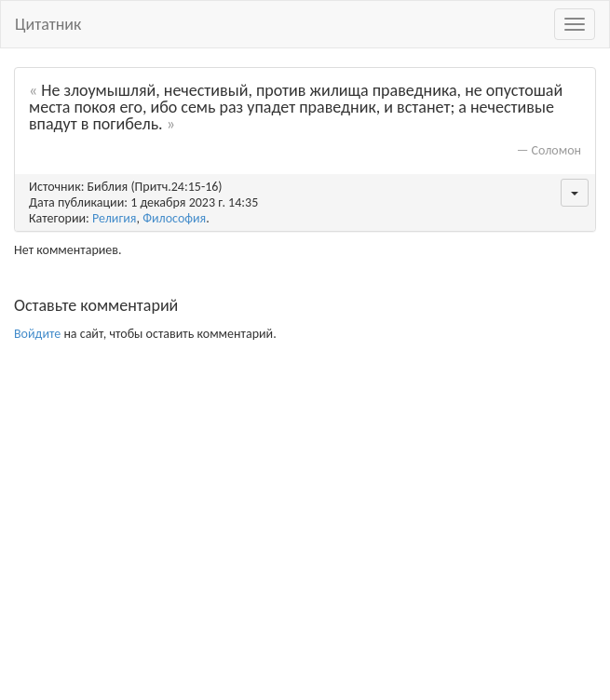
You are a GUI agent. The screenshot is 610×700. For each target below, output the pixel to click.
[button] (575, 193)
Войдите (37, 334)
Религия (115, 218)
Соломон (556, 150)
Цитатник (48, 24)
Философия (174, 218)
